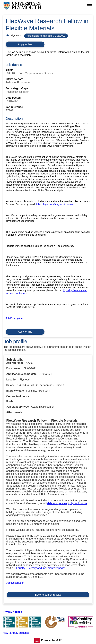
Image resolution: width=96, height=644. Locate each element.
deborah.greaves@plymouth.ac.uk (54, 204)
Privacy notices (12, 612)
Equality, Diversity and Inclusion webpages (41, 568)
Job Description (14, 318)
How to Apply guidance (16, 633)
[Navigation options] (89, 6)
